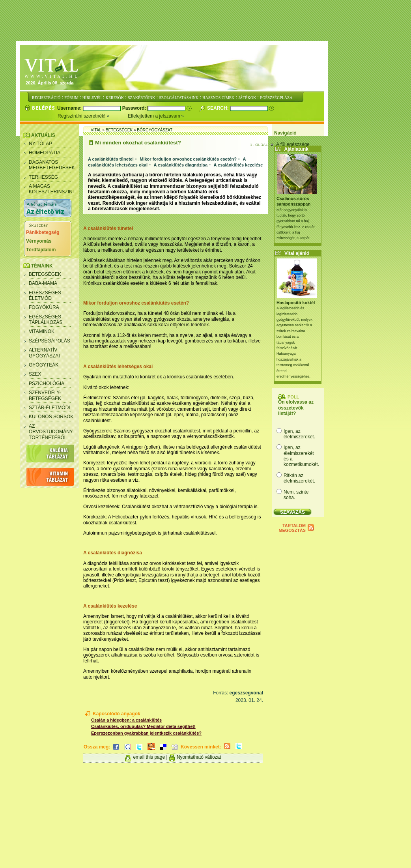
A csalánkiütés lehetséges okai (118, 367)
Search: (219, 108)
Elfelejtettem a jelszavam (156, 116)
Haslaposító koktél (296, 303)
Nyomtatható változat (199, 757)
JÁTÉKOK (247, 98)
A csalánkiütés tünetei (111, 159)
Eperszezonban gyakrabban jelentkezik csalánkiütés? (146, 733)
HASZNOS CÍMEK (218, 98)
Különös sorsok (51, 417)
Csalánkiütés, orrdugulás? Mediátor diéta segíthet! (143, 726)
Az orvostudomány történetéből (51, 432)
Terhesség (43, 177)
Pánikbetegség (43, 232)
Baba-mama (43, 283)
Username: (70, 108)
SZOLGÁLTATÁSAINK (179, 98)
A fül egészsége (293, 144)
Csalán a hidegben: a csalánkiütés (126, 720)
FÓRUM (71, 98)
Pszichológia (47, 383)
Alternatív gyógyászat (45, 353)
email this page (149, 757)
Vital (96, 130)
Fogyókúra (44, 307)
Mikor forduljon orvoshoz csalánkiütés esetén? (188, 159)
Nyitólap (40, 144)
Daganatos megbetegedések (52, 165)
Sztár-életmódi (50, 408)
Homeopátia (45, 153)
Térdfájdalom (41, 250)
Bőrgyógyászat (155, 130)
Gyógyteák (44, 365)
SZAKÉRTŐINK (141, 98)
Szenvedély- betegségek (45, 395)
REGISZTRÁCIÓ (46, 98)
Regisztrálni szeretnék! (93, 116)
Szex (35, 374)
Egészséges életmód (45, 296)
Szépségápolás (50, 341)
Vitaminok (42, 331)
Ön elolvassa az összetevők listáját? (296, 408)
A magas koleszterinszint (52, 189)
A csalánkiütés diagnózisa (181, 165)
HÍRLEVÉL (92, 98)
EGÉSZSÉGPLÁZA (276, 98)
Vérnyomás (39, 241)
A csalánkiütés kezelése (238, 165)
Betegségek (45, 274)
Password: (135, 108)
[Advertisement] (205, 21)
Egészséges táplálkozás (46, 320)
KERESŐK (115, 98)
